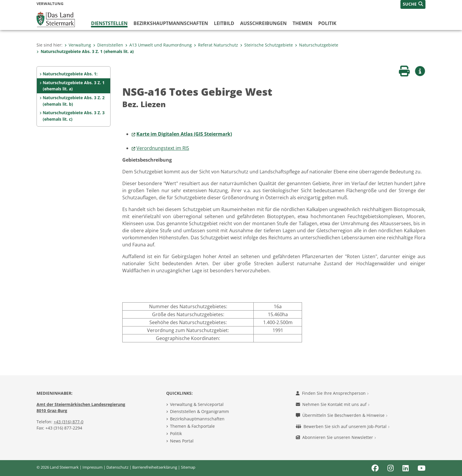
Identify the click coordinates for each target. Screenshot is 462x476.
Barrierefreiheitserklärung (155, 467)
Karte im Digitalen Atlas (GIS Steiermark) (184, 134)
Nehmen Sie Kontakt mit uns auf (333, 404)
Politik (327, 23)
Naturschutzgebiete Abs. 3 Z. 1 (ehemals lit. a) (85, 51)
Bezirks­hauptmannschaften (171, 23)
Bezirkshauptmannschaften (197, 419)
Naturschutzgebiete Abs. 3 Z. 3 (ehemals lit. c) (74, 116)
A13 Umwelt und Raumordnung (159, 45)
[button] (413, 4)
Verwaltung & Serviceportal (197, 404)
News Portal (182, 441)
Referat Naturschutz (216, 45)
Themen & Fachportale (192, 426)
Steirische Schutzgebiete (267, 45)
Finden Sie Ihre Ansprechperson (332, 393)
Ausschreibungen (263, 23)
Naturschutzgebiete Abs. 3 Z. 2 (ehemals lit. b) (74, 101)
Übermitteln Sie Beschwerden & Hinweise (342, 415)
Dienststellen (109, 23)
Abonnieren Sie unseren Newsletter (336, 437)
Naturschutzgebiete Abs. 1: (70, 74)
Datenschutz (117, 467)
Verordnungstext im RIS (163, 148)
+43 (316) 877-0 (69, 422)
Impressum (93, 467)
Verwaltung (78, 45)
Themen (302, 23)
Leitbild (224, 23)
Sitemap (188, 467)
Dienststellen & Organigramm (199, 411)
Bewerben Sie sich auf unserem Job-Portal (343, 426)
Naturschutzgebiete (317, 45)
